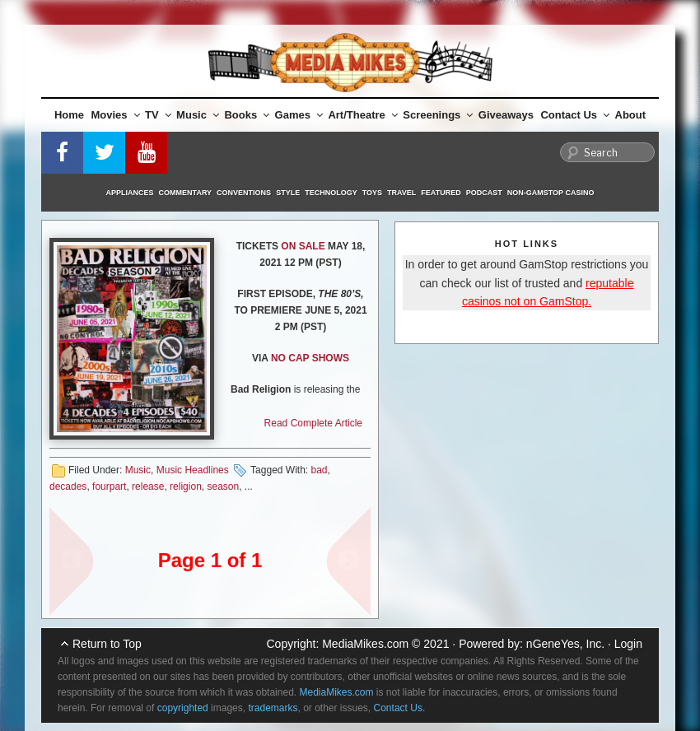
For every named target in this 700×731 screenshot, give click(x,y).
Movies (116, 115)
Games (299, 115)
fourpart (109, 487)
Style (288, 193)
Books (247, 115)
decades (68, 487)
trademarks (273, 708)
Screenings (438, 115)
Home (69, 115)
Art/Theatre (362, 115)
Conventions (244, 193)
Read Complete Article (313, 423)
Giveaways (506, 115)
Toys (372, 193)
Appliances (130, 193)
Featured (441, 193)
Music (198, 115)
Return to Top (107, 644)
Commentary (186, 193)
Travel (401, 193)
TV (158, 115)
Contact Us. (400, 708)
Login (628, 644)
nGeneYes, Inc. (565, 644)
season (223, 487)
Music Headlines (193, 470)
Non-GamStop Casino (551, 193)
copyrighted (183, 708)
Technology (331, 193)
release (148, 487)
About (631, 115)
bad (319, 470)
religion (186, 487)
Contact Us (575, 115)
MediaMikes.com (365, 644)
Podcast (484, 193)
